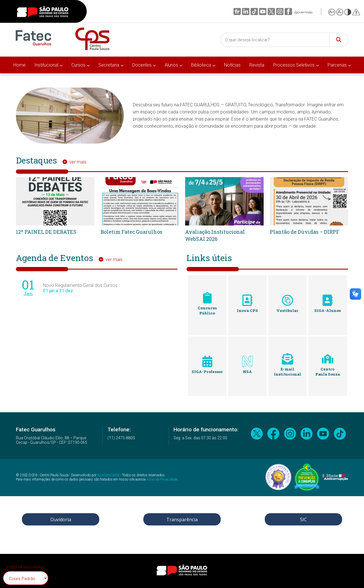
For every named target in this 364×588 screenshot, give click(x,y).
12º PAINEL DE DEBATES (46, 232)
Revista (257, 65)
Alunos (171, 65)
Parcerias (337, 65)
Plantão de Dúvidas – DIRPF (305, 232)
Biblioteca (201, 65)
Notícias (232, 65)
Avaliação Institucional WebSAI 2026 (215, 235)
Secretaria (109, 65)
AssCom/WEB (108, 475)
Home (19, 65)
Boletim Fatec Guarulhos (132, 232)
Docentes (142, 65)
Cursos (78, 65)
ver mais (78, 162)
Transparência (182, 519)
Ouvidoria (61, 519)
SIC (303, 519)
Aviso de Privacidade (162, 479)
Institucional (46, 65)
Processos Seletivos (294, 65)
